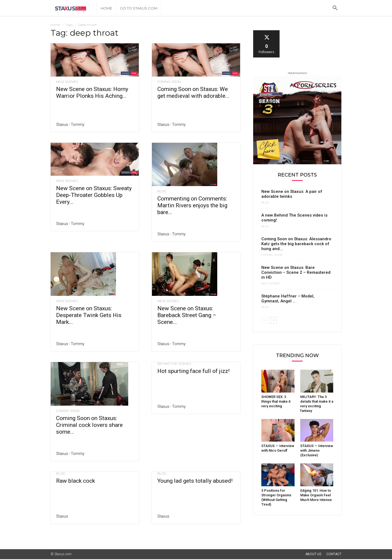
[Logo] (74, 8)
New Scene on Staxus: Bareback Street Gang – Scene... (187, 315)
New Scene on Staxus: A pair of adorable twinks (292, 194)
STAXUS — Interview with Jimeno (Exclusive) (317, 450)
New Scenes (67, 82)
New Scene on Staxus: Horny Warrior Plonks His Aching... (92, 92)
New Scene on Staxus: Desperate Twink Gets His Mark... (89, 315)
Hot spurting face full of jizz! (193, 371)
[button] (335, 9)
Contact (334, 554)
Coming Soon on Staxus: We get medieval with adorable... (193, 92)
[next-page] (273, 320)
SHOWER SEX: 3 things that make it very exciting (276, 401)
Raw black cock (76, 481)
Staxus (62, 516)
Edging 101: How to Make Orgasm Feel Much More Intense (316, 495)
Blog (162, 191)
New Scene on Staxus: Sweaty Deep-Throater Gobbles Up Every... (94, 195)
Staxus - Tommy (70, 124)
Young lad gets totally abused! (195, 481)
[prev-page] (265, 320)
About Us (313, 554)
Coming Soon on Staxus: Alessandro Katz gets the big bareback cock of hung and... (296, 244)
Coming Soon (169, 82)
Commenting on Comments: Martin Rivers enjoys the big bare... (192, 205)
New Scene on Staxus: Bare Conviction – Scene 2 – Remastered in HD (296, 272)
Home (106, 8)
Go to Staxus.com (139, 8)
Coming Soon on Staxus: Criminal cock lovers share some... (89, 425)
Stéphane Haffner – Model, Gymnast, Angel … (288, 299)
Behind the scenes (174, 364)
